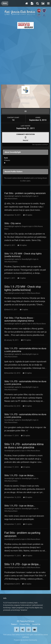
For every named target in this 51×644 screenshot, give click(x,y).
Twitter (23, 629)
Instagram (29, 629)
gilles (24, 324)
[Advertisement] (26, 56)
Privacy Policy (25, 624)
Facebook (17, 629)
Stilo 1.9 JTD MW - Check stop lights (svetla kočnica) (23, 288)
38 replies (22, 245)
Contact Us (36, 624)
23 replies (27, 373)
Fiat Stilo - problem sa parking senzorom (25, 193)
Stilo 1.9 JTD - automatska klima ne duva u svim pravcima (24, 446)
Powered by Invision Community (26, 640)
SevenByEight (9, 196)
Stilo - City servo (13, 223)
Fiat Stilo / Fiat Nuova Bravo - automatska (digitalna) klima (19, 319)
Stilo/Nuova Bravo (11, 199)
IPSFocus (31, 621)
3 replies (22, 278)
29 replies (28, 215)
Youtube (35, 629)
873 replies (26, 340)
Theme (14, 624)
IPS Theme (21, 621)
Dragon (24, 226)
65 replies (28, 497)
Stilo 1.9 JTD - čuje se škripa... (20, 475)
